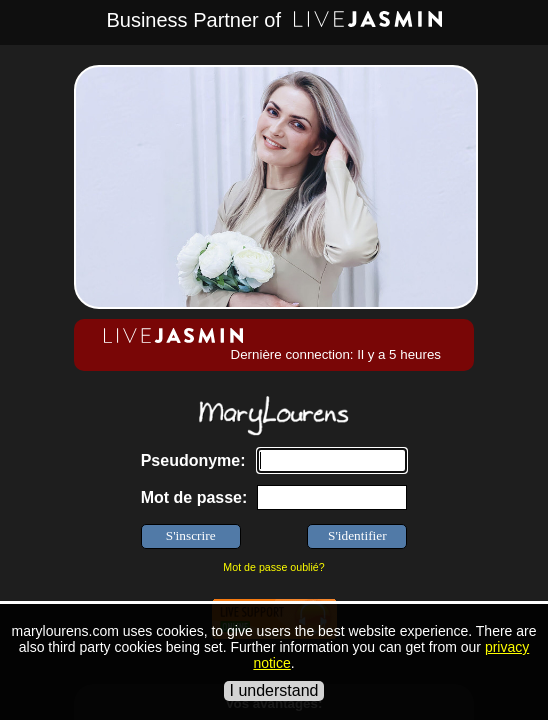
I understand (274, 690)
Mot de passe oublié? (273, 567)
